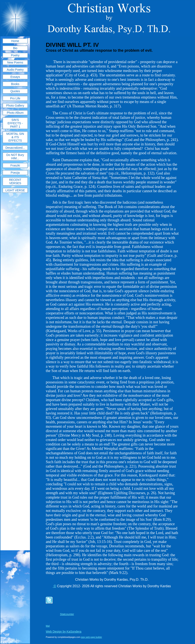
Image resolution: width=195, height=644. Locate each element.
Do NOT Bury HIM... (15, 157)
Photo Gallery (15, 106)
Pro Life (15, 98)
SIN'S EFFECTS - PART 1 (15, 123)
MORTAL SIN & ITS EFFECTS (15, 137)
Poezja (15, 173)
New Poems (15, 62)
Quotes (15, 91)
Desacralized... (15, 148)
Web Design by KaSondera (64, 632)
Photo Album (15, 113)
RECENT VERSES (15, 181)
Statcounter (67, 614)
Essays (15, 77)
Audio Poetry (15, 70)
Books (15, 84)
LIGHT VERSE (15, 190)
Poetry (15, 55)
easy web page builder (91, 637)
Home (15, 41)
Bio (15, 48)
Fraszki (15, 165)
